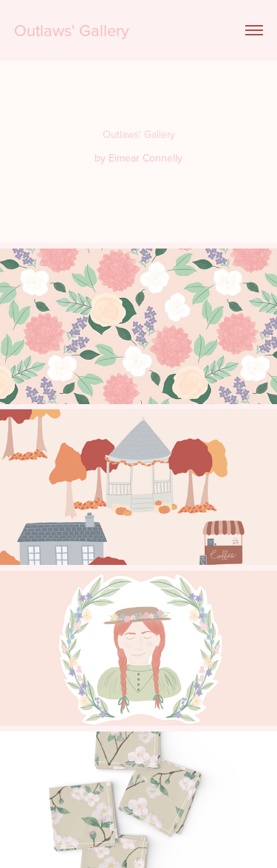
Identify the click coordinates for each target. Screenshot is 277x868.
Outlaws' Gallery (72, 30)
